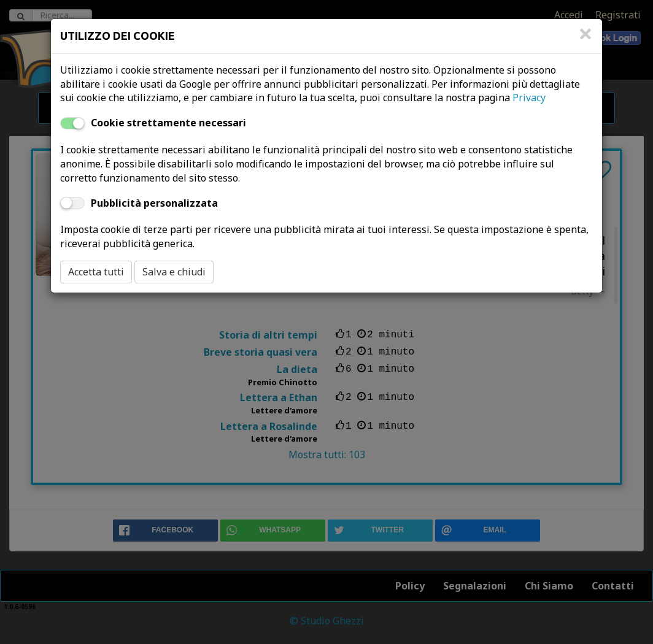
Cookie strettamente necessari (168, 123)
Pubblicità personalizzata (154, 203)
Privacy (529, 98)
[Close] (585, 40)
